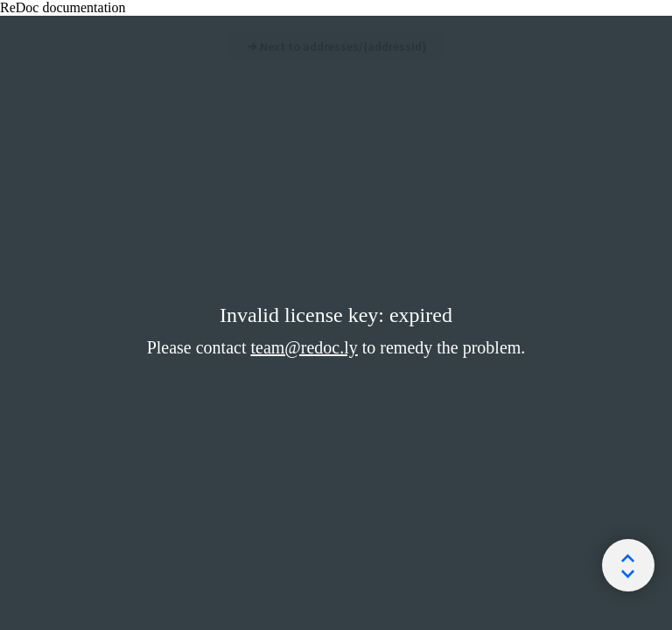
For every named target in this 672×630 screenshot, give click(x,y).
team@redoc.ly (304, 347)
